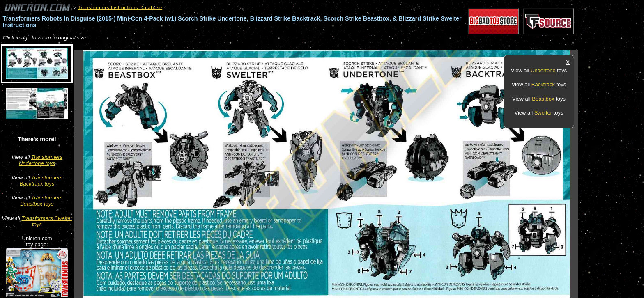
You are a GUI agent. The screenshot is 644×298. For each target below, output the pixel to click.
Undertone (543, 70)
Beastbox (543, 99)
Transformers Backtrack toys (41, 181)
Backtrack (543, 84)
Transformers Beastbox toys (41, 201)
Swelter (543, 113)
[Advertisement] (223, 46)
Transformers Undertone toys (41, 160)
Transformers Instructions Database (120, 7)
